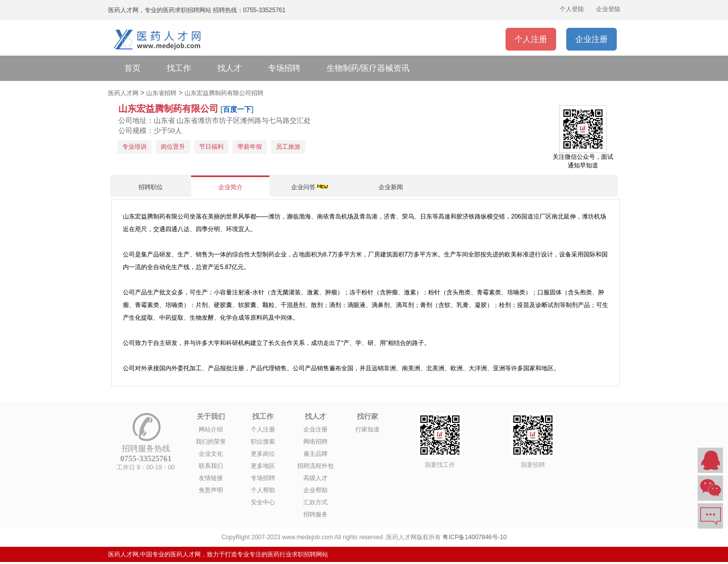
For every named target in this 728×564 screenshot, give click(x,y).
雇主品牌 (315, 454)
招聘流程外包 (315, 466)
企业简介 (231, 187)
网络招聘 (315, 442)
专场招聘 (284, 68)
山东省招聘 (161, 93)
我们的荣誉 (211, 442)
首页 (132, 68)
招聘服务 (315, 514)
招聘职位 (151, 187)
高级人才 (315, 478)
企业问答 (303, 187)
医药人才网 (123, 93)
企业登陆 (608, 9)
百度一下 (237, 109)
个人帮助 (263, 490)
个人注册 (531, 39)
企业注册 (591, 39)
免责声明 (211, 490)
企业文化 (211, 454)
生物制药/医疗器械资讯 (368, 68)
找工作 (179, 68)
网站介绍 (211, 429)
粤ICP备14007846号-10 (474, 537)
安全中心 (263, 502)
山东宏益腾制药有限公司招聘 (224, 93)
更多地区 (263, 466)
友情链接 (211, 478)
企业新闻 (391, 187)
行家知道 (368, 429)
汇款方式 (315, 502)
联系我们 (211, 466)
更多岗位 (263, 454)
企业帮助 (315, 490)
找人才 (230, 68)
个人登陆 (572, 9)
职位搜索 (263, 442)
